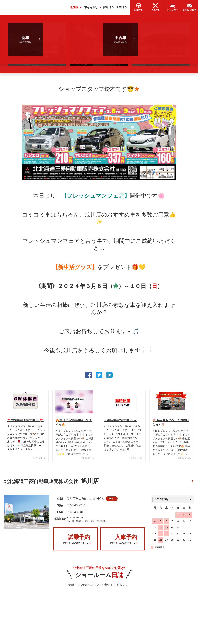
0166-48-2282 (76, 508)
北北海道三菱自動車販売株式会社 (51, 482)
